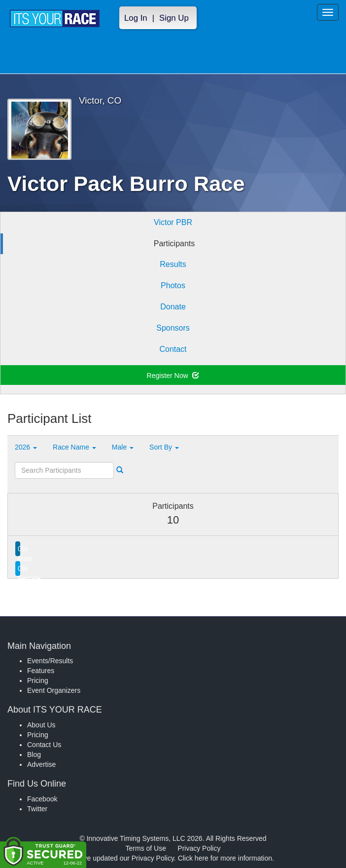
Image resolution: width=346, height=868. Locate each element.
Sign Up (174, 18)
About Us (41, 725)
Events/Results (50, 661)
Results (173, 264)
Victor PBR (173, 222)
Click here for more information (225, 858)
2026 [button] (26, 447)
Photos (173, 285)
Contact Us (44, 745)
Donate (173, 307)
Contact (173, 349)
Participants (174, 244)
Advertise (41, 764)
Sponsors (173, 328)
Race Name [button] (74, 447)
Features (41, 671)
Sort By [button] (164, 447)
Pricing (38, 680)
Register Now (173, 376)
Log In (136, 18)
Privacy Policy (199, 848)
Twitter (37, 809)
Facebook (42, 799)
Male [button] (123, 447)
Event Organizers (54, 690)
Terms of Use (146, 848)
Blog (34, 755)
